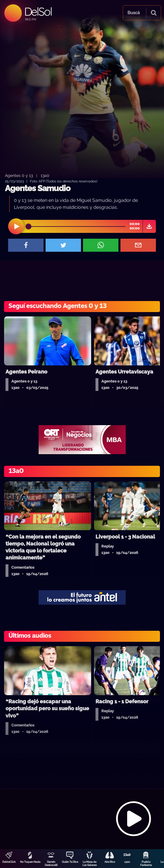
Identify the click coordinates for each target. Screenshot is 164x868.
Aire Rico (110, 862)
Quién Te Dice (70, 862)
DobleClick (9, 862)
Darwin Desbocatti (51, 864)
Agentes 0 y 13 (19, 175)
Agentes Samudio (38, 188)
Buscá (134, 13)
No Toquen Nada (30, 862)
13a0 (127, 862)
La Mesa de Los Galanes (90, 864)
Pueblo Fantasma (146, 864)
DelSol (38, 11)
